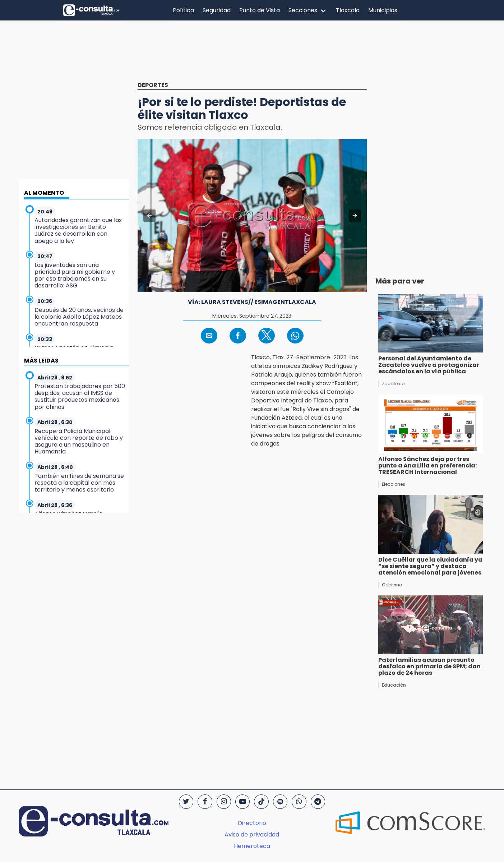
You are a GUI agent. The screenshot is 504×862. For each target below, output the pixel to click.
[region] (252, 56)
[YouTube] (242, 802)
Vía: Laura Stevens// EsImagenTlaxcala (252, 302)
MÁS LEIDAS (41, 361)
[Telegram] (318, 802)
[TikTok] (261, 802)
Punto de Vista (260, 10)
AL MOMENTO (44, 193)
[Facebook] (205, 802)
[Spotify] (280, 802)
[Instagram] (224, 802)
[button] (149, 216)
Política (183, 10)
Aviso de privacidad (252, 835)
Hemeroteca (252, 846)
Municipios (383, 10)
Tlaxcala (348, 10)
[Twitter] (186, 802)
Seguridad (217, 10)
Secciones (303, 10)
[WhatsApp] (299, 802)
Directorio (252, 823)
